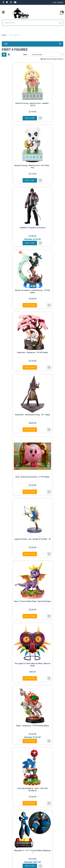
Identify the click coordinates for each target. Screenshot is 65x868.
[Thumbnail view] (4, 57)
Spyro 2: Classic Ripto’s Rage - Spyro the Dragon (33, 604)
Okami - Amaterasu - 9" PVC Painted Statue (32, 728)
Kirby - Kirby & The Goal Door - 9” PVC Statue (32, 479)
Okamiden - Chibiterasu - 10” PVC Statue (33, 355)
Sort (25, 57)
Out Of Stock (30, 307)
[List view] (9, 57)
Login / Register (58, 2)
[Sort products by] (47, 57)
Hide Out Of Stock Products (52, 61)
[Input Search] (30, 25)
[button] (40, 120)
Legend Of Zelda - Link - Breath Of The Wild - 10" (33, 541)
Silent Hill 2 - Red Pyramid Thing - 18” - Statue (32, 417)
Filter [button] (32, 46)
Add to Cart (30, 120)
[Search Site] (60, 25)
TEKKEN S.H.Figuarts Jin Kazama (32, 230)
